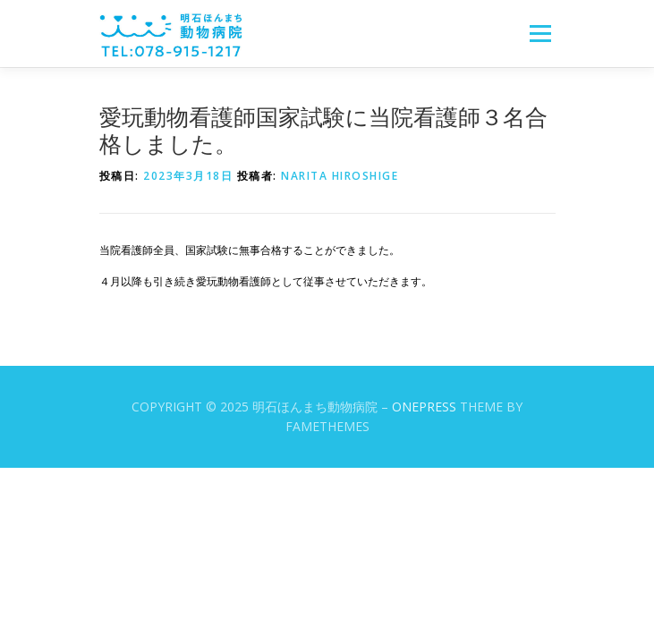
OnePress (424, 407)
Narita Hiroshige (340, 176)
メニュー (540, 34)
